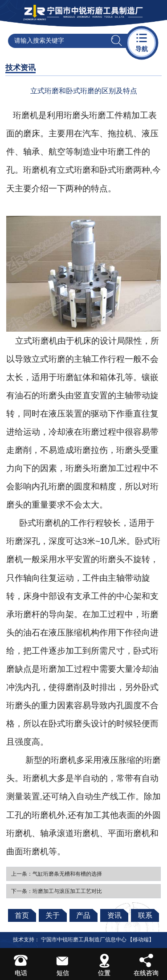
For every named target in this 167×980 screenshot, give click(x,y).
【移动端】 (141, 940)
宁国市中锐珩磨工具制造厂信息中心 (84, 940)
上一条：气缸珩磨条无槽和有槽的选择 (57, 874)
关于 (53, 915)
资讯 (114, 915)
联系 (145, 915)
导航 (142, 42)
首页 (22, 915)
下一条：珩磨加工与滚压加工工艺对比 (57, 891)
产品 (83, 915)
